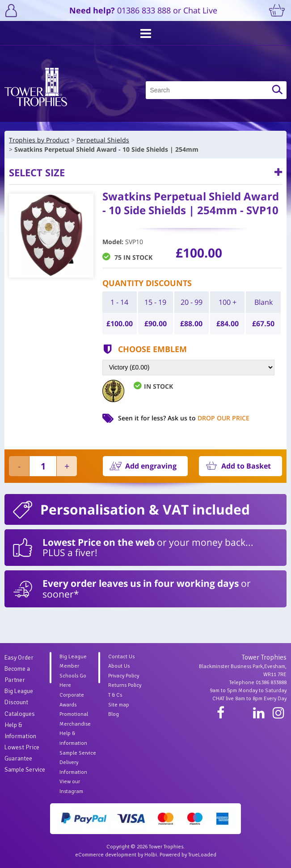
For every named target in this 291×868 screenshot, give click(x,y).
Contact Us (121, 657)
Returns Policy (125, 685)
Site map (119, 705)
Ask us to (209, 418)
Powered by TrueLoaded (188, 855)
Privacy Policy (124, 676)
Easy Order (19, 658)
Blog (114, 714)
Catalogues (20, 714)
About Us (119, 666)
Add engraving (151, 466)
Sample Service (25, 770)
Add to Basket (246, 466)
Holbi (151, 855)
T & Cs (115, 695)
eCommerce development (106, 855)
